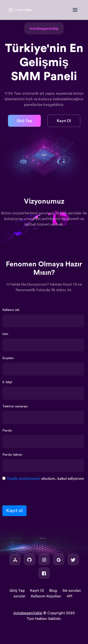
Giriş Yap (24, 121)
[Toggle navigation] (77, 10)
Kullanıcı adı (11, 310)
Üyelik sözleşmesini (24, 479)
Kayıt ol (14, 511)
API (69, 596)
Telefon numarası (15, 406)
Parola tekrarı (12, 455)
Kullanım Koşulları (46, 596)
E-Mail (7, 382)
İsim (5, 334)
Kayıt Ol (64, 121)
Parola (7, 431)
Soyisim (8, 358)
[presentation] (38, 492)
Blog (53, 591)
